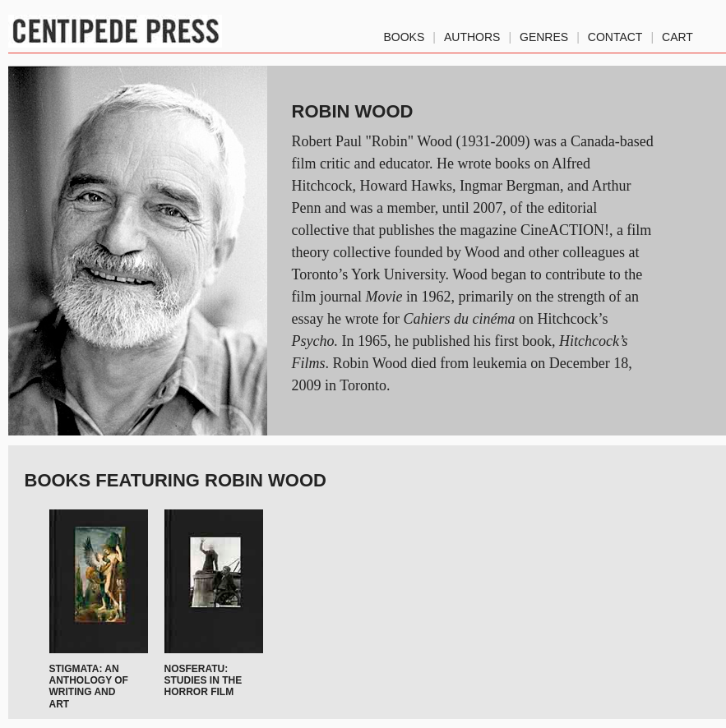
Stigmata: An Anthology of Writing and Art (89, 687)
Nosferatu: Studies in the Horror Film (203, 681)
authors (472, 34)
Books (405, 34)
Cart (677, 34)
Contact (615, 34)
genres (544, 34)
